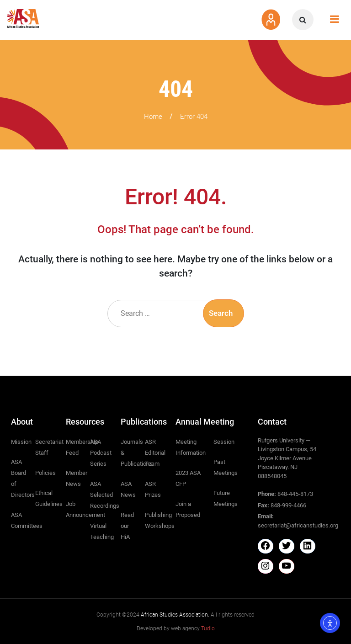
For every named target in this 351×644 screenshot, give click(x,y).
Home (153, 117)
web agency (193, 628)
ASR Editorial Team (155, 453)
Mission (21, 442)
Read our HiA (127, 526)
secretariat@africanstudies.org (298, 525)
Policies (45, 473)
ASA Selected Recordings (105, 495)
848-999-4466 (288, 505)
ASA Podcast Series (101, 453)
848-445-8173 (295, 494)
